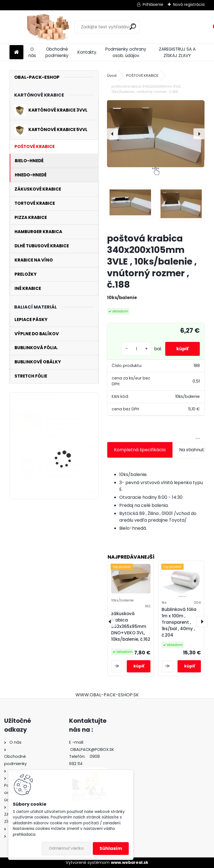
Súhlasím (111, 848)
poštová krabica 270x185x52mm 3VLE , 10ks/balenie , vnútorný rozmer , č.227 (69, 427)
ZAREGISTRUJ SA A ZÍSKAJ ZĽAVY (177, 52)
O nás (32, 52)
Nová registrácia (189, 4)
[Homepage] (16, 52)
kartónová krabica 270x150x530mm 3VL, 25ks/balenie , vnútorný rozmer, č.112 (69, 474)
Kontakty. (87, 52)
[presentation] (113, 134)
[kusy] (137, 349)
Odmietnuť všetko (66, 848)
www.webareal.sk (130, 862)
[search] (133, 27)
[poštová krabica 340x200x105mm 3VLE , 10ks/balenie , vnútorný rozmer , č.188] (156, 134)
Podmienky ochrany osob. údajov (126, 52)
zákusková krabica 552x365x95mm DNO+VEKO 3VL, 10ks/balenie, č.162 (131, 626)
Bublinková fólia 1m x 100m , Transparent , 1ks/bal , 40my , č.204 (179, 622)
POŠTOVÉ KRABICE (142, 76)
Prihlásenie (153, 4)
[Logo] (48, 27)
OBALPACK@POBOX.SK (92, 749)
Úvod (112, 76)
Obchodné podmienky (57, 52)
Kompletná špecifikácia (140, 450)
